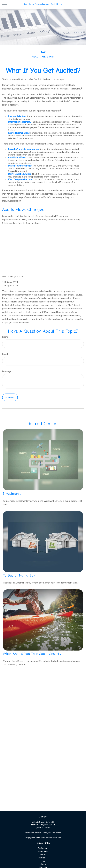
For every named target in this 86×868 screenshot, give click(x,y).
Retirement (43, 848)
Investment (43, 851)
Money (43, 864)
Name (5, 337)
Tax (43, 861)
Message (7, 371)
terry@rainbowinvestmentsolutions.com (43, 838)
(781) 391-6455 (43, 827)
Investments (12, 494)
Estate (43, 854)
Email (5, 354)
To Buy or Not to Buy (19, 575)
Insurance (43, 858)
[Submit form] (10, 397)
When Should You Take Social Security (32, 654)
